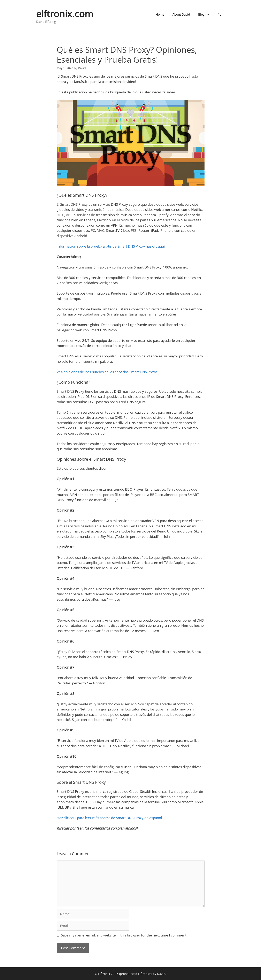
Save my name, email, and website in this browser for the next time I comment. (124, 935)
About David (181, 14)
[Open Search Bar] (219, 14)
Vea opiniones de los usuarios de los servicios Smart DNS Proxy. (107, 372)
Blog (206, 14)
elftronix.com (65, 14)
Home (160, 14)
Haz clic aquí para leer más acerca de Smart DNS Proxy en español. (110, 818)
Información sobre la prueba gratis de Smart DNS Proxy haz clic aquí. (111, 246)
